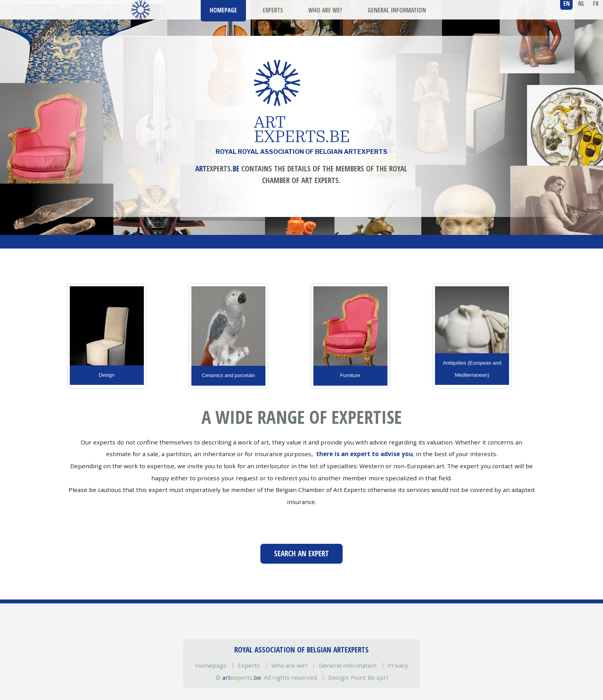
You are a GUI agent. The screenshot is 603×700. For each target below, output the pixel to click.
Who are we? (289, 665)
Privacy (398, 665)
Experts (249, 665)
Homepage (211, 665)
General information (348, 665)
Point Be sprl (369, 677)
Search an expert (301, 554)
